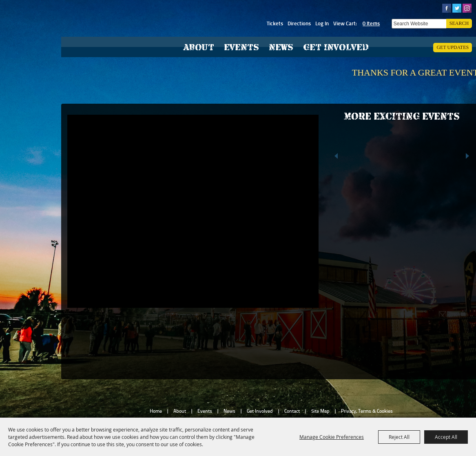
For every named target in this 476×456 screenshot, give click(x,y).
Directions (299, 23)
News (281, 47)
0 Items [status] (371, 23)
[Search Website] (419, 24)
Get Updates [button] (453, 47)
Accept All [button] (446, 437)
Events (241, 47)
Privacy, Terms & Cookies (367, 411)
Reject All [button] (399, 437)
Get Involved (336, 47)
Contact (292, 411)
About (199, 47)
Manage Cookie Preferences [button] (332, 437)
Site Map (320, 411)
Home (156, 411)
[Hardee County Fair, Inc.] (108, 43)
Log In (322, 23)
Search (459, 23)
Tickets (275, 23)
